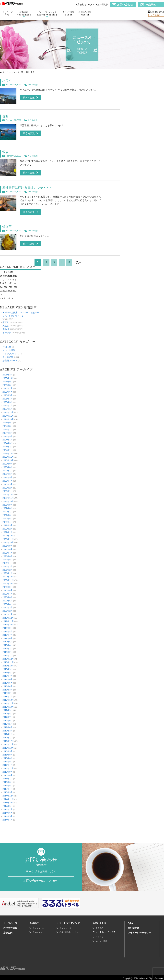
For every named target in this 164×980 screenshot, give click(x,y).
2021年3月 (8, 564)
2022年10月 (8, 499)
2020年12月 (8, 575)
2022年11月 (8, 496)
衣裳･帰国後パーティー (70, 930)
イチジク (7, 330)
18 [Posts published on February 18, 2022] (12, 285)
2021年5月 (8, 557)
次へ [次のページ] (81, 261)
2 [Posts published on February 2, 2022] (6, 278)
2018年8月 (8, 670)
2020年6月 (8, 595)
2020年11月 (8, 578)
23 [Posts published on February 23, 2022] (6, 289)
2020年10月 (8, 581)
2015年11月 (8, 766)
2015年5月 (8, 783)
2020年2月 (8, 609)
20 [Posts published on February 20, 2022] (17, 285)
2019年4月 (8, 643)
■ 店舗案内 (81, 5)
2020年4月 (8, 602)
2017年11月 (8, 701)
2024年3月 (8, 441)
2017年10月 (8, 705)
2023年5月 (8, 475)
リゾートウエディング (68, 921)
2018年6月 (8, 677)
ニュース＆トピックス (104, 930)
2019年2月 (8, 650)
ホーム (5, 72)
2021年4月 (8, 561)
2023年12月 (8, 451)
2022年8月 (8, 506)
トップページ (10, 921)
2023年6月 (8, 472)
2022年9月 (8, 503)
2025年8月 (8, 383)
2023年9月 (8, 462)
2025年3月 (8, 400)
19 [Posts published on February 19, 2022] (14, 285)
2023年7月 (8, 469)
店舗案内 (8, 931)
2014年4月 (8, 818)
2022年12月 (8, 492)
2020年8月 (8, 588)
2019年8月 (8, 629)
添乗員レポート (10, 358)
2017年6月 (8, 718)
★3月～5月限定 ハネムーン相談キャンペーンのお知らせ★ (21, 312)
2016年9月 (8, 749)
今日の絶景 (33, 84)
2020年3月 (8, 605)
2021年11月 (8, 537)
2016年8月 (8, 753)
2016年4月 (8, 763)
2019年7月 (8, 633)
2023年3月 (8, 482)
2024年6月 (8, 431)
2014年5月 (8, 814)
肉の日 (6, 327)
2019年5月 (8, 640)
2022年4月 (8, 520)
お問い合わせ (99, 921)
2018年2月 (8, 691)
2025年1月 (8, 407)
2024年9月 (8, 421)
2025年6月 (8, 390)
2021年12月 (8, 534)
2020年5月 (8, 599)
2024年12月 (8, 410)
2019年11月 (8, 619)
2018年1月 (8, 694)
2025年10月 (8, 376)
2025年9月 (8, 379)
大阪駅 (6, 324)
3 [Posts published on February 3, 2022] (8, 278)
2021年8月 (8, 547)
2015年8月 (8, 773)
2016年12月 (8, 739)
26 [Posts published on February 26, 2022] (14, 289)
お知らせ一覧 (17, 72)
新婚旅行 (34, 921)
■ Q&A (91, 5)
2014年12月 (8, 794)
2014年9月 (8, 804)
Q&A (130, 921)
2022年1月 (8, 530)
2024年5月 (8, 434)
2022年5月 (8, 516)
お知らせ (7, 345)
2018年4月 (8, 684)
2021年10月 (8, 540)
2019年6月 (8, 636)
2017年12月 (8, 698)
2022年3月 (8, 523)
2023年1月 (8, 489)
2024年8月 (8, 424)
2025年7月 (8, 386)
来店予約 (99, 926)
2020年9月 (8, 585)
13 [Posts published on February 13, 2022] (17, 281)
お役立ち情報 (10, 926)
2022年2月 (8, 527)
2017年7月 (8, 715)
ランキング (37, 930)
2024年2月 (8, 444)
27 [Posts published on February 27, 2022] (17, 289)
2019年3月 (8, 646)
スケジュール (38, 926)
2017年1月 (8, 735)
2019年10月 (8, 623)
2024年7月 (8, 427)
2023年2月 (8, 486)
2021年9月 (8, 544)
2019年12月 (8, 616)
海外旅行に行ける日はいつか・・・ (29, 186)
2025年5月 (8, 393)
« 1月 (3, 296)
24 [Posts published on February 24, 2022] (9, 289)
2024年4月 (8, 438)
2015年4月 (8, 787)
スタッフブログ (10, 351)
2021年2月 (8, 568)
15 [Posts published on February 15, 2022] (4, 285)
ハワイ (7, 80)
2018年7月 (8, 674)
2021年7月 (8, 551)
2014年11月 (8, 797)
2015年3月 (8, 790)
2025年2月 (8, 404)
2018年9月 (8, 667)
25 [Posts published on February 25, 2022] (12, 289)
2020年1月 (8, 612)
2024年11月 (8, 414)
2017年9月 (8, 708)
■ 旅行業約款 (102, 5)
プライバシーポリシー (139, 931)
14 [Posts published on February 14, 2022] (1, 285)
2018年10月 (8, 664)
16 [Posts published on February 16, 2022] (6, 285)
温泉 (6, 151)
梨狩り (6, 320)
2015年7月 (8, 776)
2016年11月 (8, 742)
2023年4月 (8, 479)
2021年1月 (8, 571)
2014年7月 (8, 807)
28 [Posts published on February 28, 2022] (1, 292)
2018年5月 (8, 681)
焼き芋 (7, 225)
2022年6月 (8, 513)
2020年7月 (8, 592)
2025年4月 (8, 397)
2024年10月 (8, 417)
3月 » (10, 296)
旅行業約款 (134, 926)
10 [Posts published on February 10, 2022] (9, 281)
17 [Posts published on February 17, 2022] (9, 285)
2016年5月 (8, 759)
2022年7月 (8, 510)
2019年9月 (8, 626)
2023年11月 (8, 455)
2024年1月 (8, 448)
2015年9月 (8, 770)
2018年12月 (8, 657)
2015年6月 (8, 780)
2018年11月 (8, 660)
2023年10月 (8, 458)
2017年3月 (8, 729)
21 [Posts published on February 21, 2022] (1, 289)
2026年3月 (8, 373)
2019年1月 (8, 653)
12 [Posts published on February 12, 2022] (14, 281)
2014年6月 (8, 811)
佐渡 (6, 116)
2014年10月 (8, 801)
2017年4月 (8, 725)
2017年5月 (8, 722)
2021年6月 (8, 554)
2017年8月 (8, 711)
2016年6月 (8, 756)
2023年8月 (8, 465)
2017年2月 (8, 732)
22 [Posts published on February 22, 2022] (4, 289)
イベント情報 (9, 348)
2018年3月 (8, 688)
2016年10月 (8, 746)
